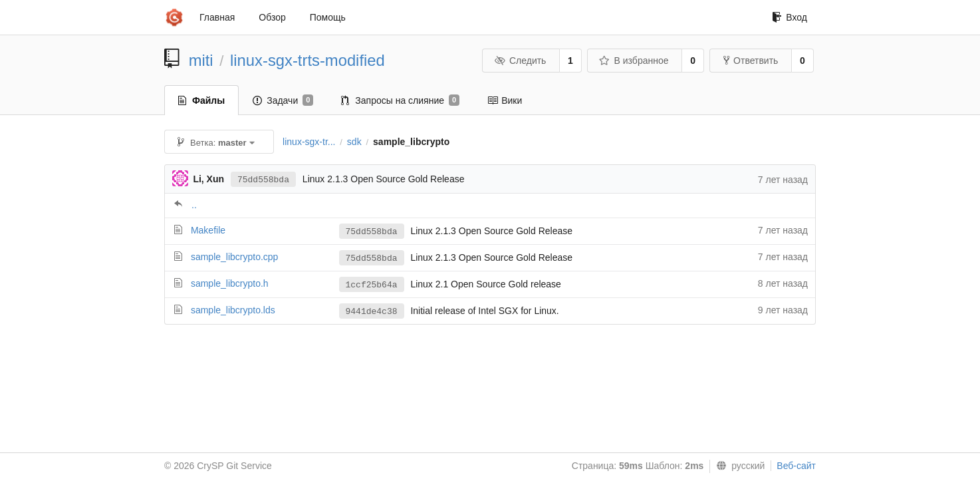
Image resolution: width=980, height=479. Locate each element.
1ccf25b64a (372, 285)
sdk (354, 142)
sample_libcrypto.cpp (235, 257)
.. (194, 205)
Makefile (208, 230)
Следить (520, 61)
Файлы (201, 100)
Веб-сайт (796, 466)
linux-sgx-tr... (309, 142)
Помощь (328, 17)
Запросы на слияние (400, 100)
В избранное (634, 61)
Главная (217, 17)
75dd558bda (263, 180)
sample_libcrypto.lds (233, 310)
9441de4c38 (372, 312)
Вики (505, 100)
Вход (790, 17)
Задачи (283, 100)
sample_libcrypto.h (230, 283)
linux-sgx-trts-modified (307, 60)
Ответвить (751, 61)
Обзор (272, 17)
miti (201, 60)
